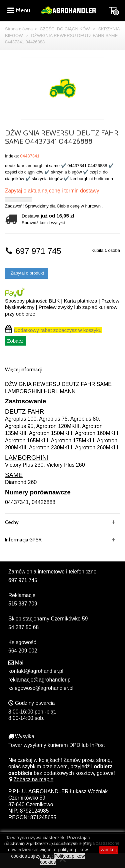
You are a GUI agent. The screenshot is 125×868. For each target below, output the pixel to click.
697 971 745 (33, 251)
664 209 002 (23, 651)
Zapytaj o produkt (27, 273)
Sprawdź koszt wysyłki (43, 223)
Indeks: (12, 156)
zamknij (109, 850)
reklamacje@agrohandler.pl (40, 680)
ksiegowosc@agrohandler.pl (41, 688)
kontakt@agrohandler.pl (36, 671)
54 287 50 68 (23, 627)
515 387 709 (23, 604)
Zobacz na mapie (31, 779)
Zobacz (15, 341)
